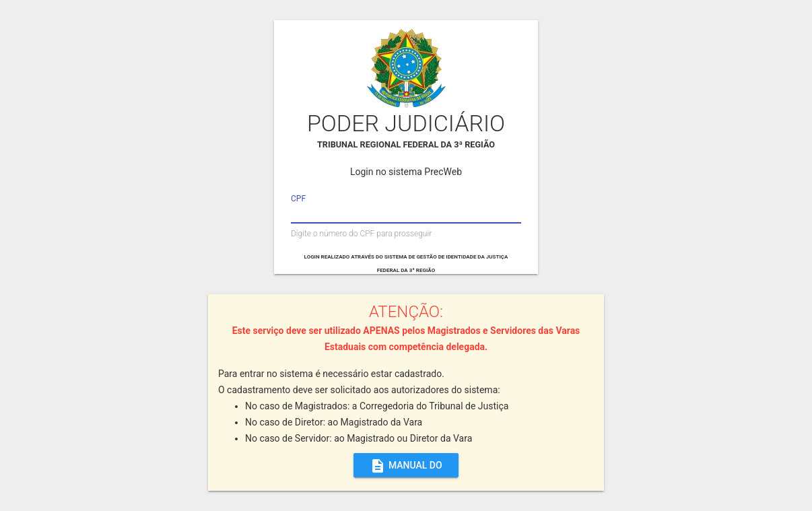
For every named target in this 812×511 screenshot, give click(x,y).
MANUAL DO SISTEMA (406, 465)
